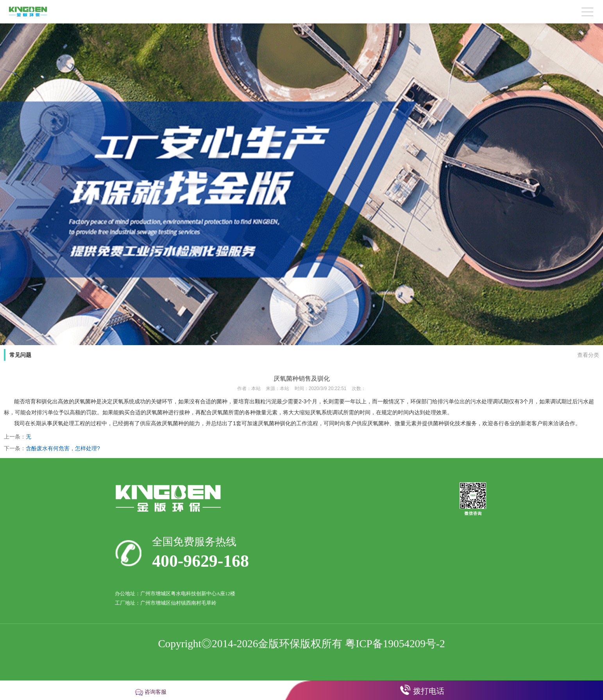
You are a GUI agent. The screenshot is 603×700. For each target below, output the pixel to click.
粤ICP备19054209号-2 (395, 644)
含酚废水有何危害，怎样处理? (63, 448)
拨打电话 (429, 691)
